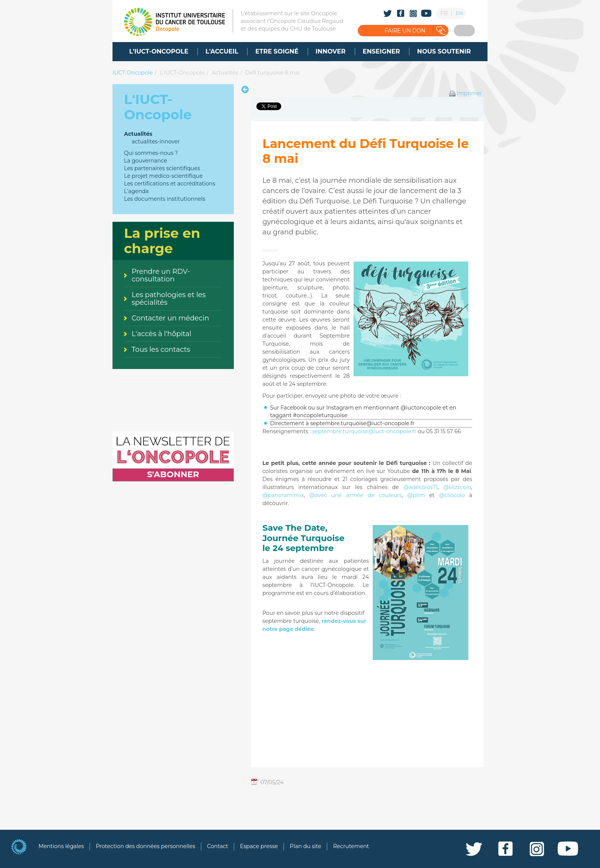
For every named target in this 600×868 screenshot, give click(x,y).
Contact (218, 846)
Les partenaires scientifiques (162, 168)
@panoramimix (283, 495)
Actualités (225, 73)
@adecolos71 (421, 487)
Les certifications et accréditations (170, 184)
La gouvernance (146, 161)
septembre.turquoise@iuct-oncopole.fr (364, 431)
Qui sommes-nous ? (151, 153)
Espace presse (259, 846)
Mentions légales (61, 846)
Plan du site (305, 846)
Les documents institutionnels (165, 199)
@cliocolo (452, 495)
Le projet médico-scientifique (163, 176)
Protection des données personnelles (145, 846)
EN (459, 13)
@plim (416, 495)
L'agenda (136, 191)
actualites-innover (156, 141)
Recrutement (351, 846)
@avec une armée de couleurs (355, 495)
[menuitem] (159, 52)
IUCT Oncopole (133, 73)
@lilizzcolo (457, 487)
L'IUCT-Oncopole (182, 73)
